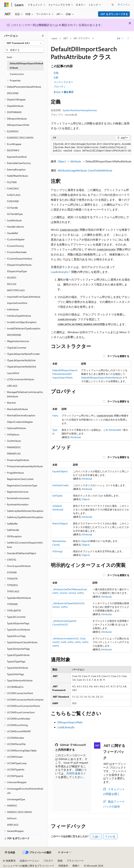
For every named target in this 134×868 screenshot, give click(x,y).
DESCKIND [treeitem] (13, 93)
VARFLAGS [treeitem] (13, 825)
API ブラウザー (82, 38)
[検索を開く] (113, 5)
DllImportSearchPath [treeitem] (18, 125)
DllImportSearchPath (70, 722)
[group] (91, 148)
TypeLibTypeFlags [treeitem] (16, 661)
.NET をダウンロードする (114, 14)
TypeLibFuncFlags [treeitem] (16, 636)
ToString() (57, 551)
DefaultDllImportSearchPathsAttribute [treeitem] (26, 66)
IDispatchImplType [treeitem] (17, 271)
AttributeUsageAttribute (72, 170)
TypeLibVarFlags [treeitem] (15, 674)
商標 (75, 866)
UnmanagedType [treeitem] (16, 799)
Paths (55, 416)
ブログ (47, 861)
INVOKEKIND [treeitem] (14, 335)
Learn (54, 38)
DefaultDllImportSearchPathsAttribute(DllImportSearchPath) (65, 374)
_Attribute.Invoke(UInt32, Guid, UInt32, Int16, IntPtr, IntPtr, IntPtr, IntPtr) (71, 642)
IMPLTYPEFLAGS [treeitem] (16, 290)
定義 (56, 73)
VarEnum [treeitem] (12, 818)
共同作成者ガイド (70, 775)
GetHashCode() (60, 485)
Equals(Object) (60, 471)
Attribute (76, 161)
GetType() (57, 496)
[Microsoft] (6, 5)
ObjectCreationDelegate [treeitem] (20, 422)
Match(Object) (60, 523)
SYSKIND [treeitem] (12, 572)
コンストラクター (63, 82)
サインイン (124, 4)
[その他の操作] (128, 39)
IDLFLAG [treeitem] (12, 284)
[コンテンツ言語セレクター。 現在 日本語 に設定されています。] (10, 852)
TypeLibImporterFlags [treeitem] (18, 649)
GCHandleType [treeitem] (15, 214)
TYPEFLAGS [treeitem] (13, 591)
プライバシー (74, 861)
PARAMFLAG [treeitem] (14, 454)
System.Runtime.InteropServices (80, 110)
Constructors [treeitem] (17, 74)
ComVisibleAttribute (100, 170)
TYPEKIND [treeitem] (12, 604)
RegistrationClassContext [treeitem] (20, 479)
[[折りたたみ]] (43, 36)
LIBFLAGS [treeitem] (12, 386)
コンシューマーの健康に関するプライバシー (27, 866)
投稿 (60, 861)
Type (100, 496)
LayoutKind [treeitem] (13, 373)
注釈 (56, 77)
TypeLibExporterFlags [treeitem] (18, 623)
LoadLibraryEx (59, 272)
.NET (65, 38)
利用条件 (63, 866)
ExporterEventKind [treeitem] (17, 157)
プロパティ (60, 87)
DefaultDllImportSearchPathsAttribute (101, 378)
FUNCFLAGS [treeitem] (14, 195)
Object (62, 161)
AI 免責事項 (9, 861)
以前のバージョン (29, 861)
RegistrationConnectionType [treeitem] (22, 485)
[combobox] (24, 43)
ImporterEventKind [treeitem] (17, 303)
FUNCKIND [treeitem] (13, 201)
